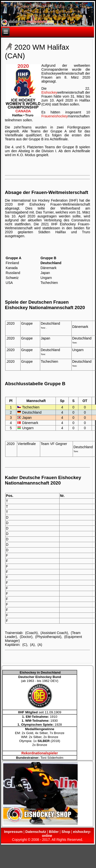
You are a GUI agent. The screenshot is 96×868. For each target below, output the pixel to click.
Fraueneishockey (55, 116)
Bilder (54, 832)
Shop (66, 832)
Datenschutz (36, 832)
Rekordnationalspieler (40, 753)
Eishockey (49, 92)
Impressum (13, 832)
